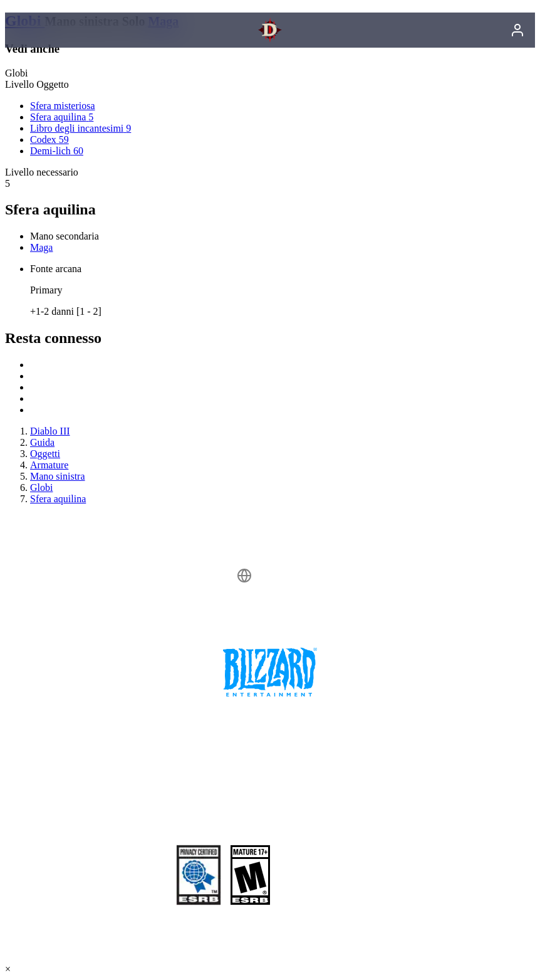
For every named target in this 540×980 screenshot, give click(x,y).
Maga (41, 247)
